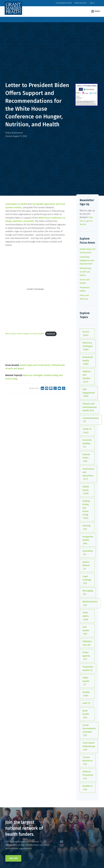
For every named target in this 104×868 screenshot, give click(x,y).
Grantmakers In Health (16, 204)
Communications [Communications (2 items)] (91, 420)
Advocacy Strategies (33, 375)
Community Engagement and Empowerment (87, 260)
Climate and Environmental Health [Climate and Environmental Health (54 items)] (90, 407)
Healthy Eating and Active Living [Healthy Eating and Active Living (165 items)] (86, 510)
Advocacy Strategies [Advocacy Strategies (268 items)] (88, 346)
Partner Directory (81, 3)
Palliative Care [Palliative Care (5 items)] (87, 643)
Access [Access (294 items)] (86, 334)
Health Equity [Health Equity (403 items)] (86, 490)
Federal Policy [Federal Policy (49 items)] (86, 458)
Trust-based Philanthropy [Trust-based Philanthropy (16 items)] (89, 747)
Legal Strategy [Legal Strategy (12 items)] (87, 580)
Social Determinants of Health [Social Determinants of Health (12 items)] (89, 730)
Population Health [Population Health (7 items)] (88, 669)
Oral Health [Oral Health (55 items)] (86, 631)
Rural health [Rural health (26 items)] (86, 714)
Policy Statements (14, 133)
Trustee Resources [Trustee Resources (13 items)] (88, 761)
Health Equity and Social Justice (35, 365)
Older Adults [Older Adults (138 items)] (86, 616)
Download (51, 334)
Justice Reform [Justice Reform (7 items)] (86, 566)
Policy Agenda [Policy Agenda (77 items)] (86, 656)
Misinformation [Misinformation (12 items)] (90, 604)
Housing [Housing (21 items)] (86, 528)
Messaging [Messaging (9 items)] (88, 593)
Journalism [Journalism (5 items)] (88, 553)
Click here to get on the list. (86, 221)
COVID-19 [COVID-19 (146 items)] (87, 431)
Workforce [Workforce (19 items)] (88, 788)
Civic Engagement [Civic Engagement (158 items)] (89, 393)
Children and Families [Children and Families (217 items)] (87, 377)
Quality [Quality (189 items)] (86, 694)
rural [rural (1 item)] (86, 703)
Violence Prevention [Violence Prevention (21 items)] (88, 775)
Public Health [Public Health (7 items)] (86, 681)
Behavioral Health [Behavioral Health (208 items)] (88, 361)
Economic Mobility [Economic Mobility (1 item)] (87, 444)
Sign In (92, 3)
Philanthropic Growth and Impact (86, 272)
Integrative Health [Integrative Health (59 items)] (88, 540)
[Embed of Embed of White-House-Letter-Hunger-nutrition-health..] (36, 289)
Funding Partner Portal (64, 3)
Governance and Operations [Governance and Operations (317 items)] (88, 474)
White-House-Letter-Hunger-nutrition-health (25, 334)
